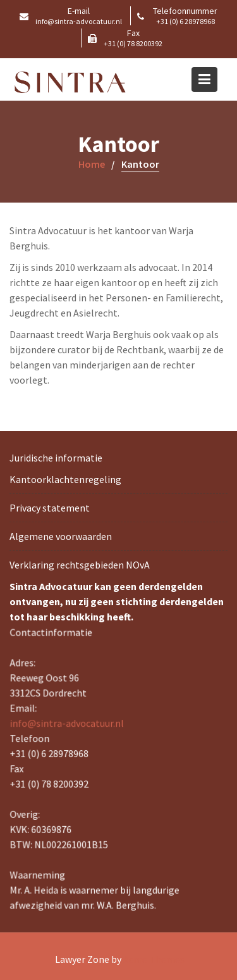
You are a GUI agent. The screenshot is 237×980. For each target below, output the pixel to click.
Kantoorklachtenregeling (65, 479)
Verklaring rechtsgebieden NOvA (80, 565)
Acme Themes (154, 959)
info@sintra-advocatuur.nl (67, 724)
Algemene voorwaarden (61, 536)
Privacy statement (50, 508)
